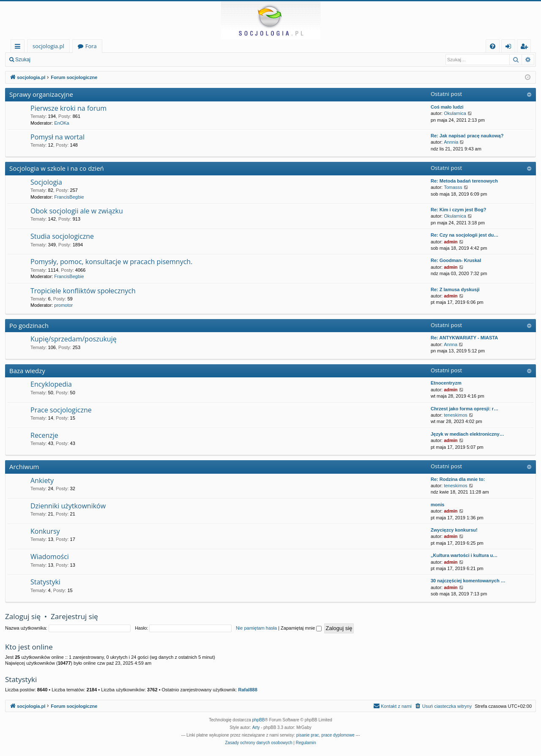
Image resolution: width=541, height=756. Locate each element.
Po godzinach (29, 325)
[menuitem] (493, 46)
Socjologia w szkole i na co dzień (57, 168)
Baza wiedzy (27, 371)
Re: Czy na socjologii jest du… (464, 235)
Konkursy (45, 531)
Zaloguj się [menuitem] (510, 48)
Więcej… (19, 48)
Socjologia (46, 182)
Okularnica (455, 113)
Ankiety (42, 480)
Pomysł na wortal (57, 137)
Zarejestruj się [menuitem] (526, 48)
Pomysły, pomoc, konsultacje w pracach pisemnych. (111, 262)
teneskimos (456, 415)
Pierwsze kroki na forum (68, 108)
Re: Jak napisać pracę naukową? (467, 136)
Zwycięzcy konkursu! (454, 530)
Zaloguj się (55, 60)
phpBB (259, 720)
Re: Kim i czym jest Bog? (458, 210)
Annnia (451, 142)
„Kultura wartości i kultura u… (464, 555)
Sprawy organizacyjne (41, 94)
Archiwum (24, 467)
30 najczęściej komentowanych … (468, 581)
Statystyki (45, 582)
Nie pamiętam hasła (256, 628)
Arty (256, 727)
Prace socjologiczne (61, 410)
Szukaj (23, 60)
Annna (451, 344)
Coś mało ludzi (447, 107)
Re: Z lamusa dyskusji (455, 289)
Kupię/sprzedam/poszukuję (74, 339)
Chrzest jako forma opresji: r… (464, 409)
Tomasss (453, 187)
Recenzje (44, 435)
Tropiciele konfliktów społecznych (83, 291)
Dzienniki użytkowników (68, 506)
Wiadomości (50, 557)
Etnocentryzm (446, 383)
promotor (63, 305)
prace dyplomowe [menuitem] (338, 735)
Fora (91, 46)
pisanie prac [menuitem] (308, 735)
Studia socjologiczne (62, 236)
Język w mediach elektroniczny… (467, 434)
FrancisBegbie (69, 197)
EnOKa (61, 123)
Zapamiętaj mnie (301, 628)
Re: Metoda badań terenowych (464, 181)
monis (437, 505)
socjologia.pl (48, 46)
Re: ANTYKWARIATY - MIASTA (464, 338)
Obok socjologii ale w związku (77, 211)
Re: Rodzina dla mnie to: (458, 479)
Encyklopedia (51, 384)
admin (451, 242)
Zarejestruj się (96, 60)
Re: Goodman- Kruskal (456, 260)
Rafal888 (248, 690)
